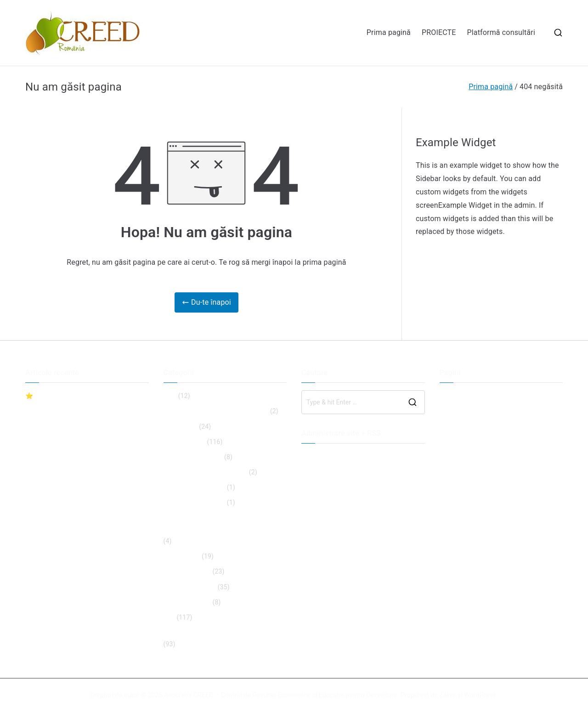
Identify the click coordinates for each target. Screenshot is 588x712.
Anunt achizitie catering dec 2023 (74, 453)
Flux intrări (317, 472)
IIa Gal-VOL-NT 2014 (193, 457)
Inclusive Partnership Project (206, 472)
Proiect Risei (182, 556)
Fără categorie (184, 442)
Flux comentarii (324, 487)
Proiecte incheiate (190, 587)
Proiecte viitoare (187, 602)
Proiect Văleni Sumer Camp (65, 438)
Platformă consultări (501, 32)
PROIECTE (439, 32)
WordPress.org (323, 502)
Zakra (447, 695)
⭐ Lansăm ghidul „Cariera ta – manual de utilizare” (87, 402)
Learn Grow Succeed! (195, 487)
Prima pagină (389, 32)
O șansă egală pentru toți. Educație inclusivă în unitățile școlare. (215, 524)
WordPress (480, 695)
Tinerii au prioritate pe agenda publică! (220, 632)
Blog (170, 396)
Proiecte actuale (187, 571)
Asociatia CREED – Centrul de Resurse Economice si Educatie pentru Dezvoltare (280, 695)
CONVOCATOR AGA (54, 423)
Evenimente (181, 427)
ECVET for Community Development (216, 411)
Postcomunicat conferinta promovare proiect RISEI (80, 474)
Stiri (169, 617)
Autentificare (320, 456)
